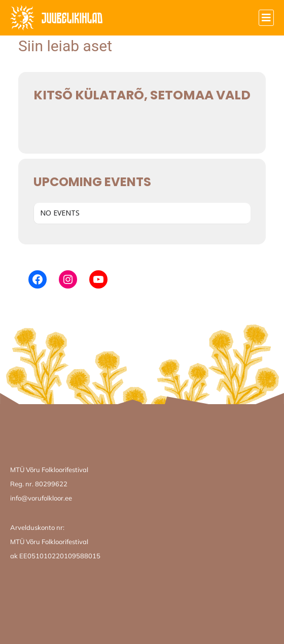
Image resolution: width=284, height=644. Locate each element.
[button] (266, 18)
